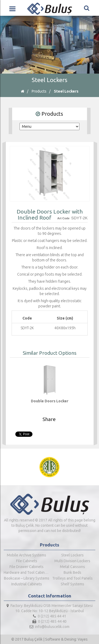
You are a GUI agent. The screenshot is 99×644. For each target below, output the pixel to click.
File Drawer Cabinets (27, 567)
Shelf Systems (72, 584)
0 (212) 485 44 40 (49, 621)
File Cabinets (27, 561)
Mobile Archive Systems (27, 555)
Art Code (63, 218)
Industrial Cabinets (27, 584)
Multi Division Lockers (72, 561)
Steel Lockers (66, 91)
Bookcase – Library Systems (27, 578)
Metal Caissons (72, 567)
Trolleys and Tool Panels (72, 578)
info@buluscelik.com (49, 627)
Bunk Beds (72, 572)
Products (39, 91)
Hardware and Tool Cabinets (27, 572)
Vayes (83, 639)
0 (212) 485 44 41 (50, 616)
